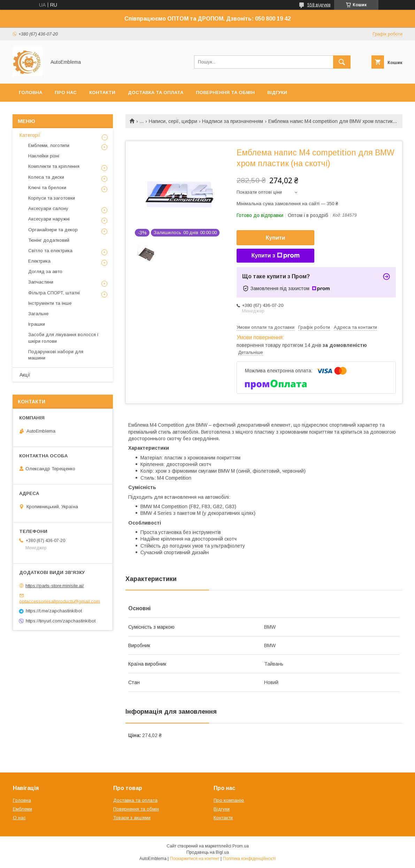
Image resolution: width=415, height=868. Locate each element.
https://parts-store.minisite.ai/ (55, 586)
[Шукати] (342, 62)
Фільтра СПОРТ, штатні (54, 293)
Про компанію (229, 800)
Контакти (102, 92)
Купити (276, 238)
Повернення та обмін (225, 92)
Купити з (275, 256)
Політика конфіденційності (249, 859)
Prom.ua (241, 846)
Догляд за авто (45, 272)
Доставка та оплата (156, 92)
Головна (30, 92)
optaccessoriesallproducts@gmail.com (60, 601)
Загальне (38, 314)
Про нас (66, 92)
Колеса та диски (46, 177)
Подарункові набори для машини (56, 355)
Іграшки (37, 324)
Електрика (39, 261)
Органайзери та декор (53, 230)
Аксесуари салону (48, 208)
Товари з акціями (132, 818)
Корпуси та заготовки (52, 198)
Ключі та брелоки (47, 188)
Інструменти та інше (50, 303)
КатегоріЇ (30, 135)
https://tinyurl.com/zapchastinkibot (61, 621)
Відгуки (277, 92)
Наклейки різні (44, 156)
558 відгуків (319, 5)
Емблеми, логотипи (49, 145)
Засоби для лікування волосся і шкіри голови (63, 338)
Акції (25, 375)
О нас (19, 818)
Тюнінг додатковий (49, 240)
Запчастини (41, 282)
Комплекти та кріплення (54, 166)
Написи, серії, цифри (173, 121)
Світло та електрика (50, 251)
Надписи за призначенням (233, 121)
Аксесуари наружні (49, 219)
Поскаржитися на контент (195, 859)
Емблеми (22, 809)
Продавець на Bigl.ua (208, 852)
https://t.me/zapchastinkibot (54, 611)
